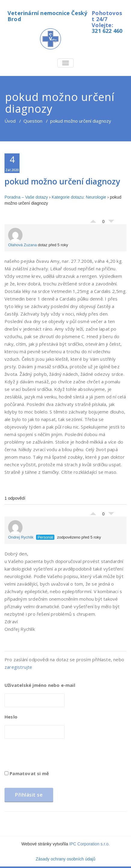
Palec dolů (111, 223)
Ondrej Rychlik (21, 530)
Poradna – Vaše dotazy (26, 197)
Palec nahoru (93, 220)
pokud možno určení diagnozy (62, 181)
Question (33, 121)
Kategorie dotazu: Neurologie (79, 197)
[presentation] (50, 756)
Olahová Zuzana (22, 237)
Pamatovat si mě (27, 773)
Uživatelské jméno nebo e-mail (40, 685)
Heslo (11, 717)
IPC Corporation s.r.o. (89, 844)
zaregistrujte (18, 667)
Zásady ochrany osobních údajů (65, 859)
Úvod (10, 121)
